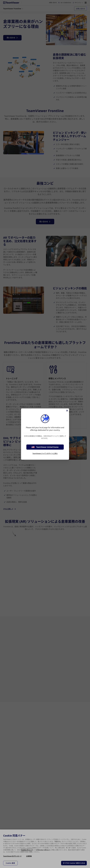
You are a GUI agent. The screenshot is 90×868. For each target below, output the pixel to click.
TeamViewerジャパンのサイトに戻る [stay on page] (45, 453)
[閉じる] (67, 411)
